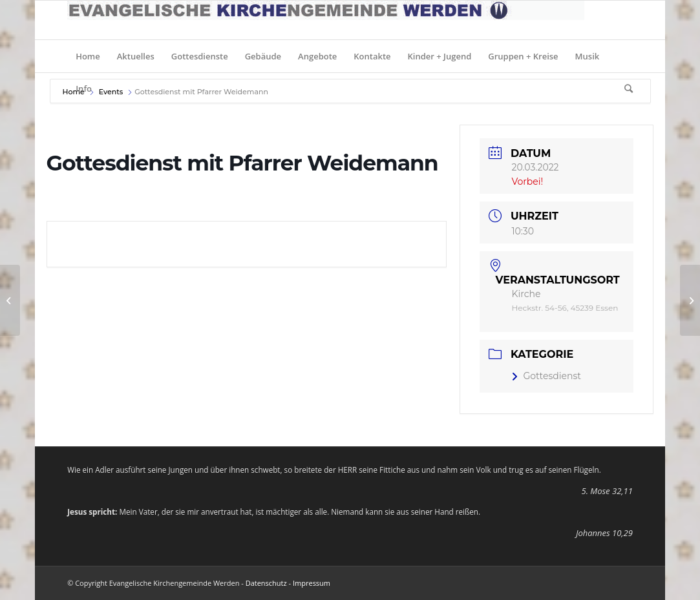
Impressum (312, 583)
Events (111, 92)
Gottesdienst (546, 376)
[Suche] (624, 88)
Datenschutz (266, 583)
